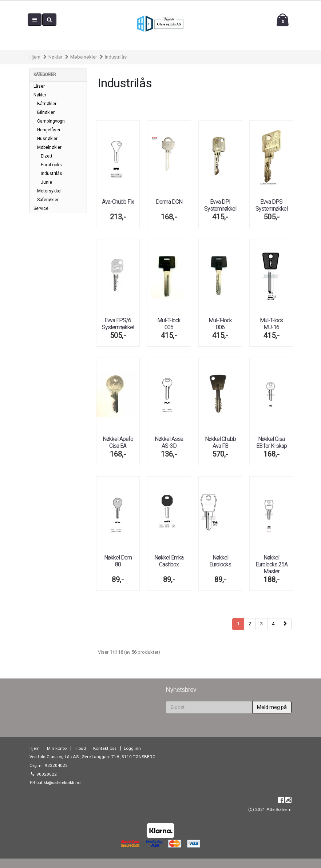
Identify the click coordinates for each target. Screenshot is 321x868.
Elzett (47, 156)
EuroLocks (51, 165)
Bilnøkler (46, 112)
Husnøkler (47, 139)
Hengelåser (49, 130)
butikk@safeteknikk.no (58, 783)
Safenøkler (48, 200)
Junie (46, 182)
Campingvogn (51, 121)
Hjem (35, 57)
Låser (39, 86)
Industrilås (116, 57)
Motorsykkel (49, 191)
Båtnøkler (47, 104)
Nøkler (55, 57)
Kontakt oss (105, 748)
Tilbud (80, 748)
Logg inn (132, 748)
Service (41, 208)
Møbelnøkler (84, 57)
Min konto (57, 748)
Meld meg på (272, 707)
